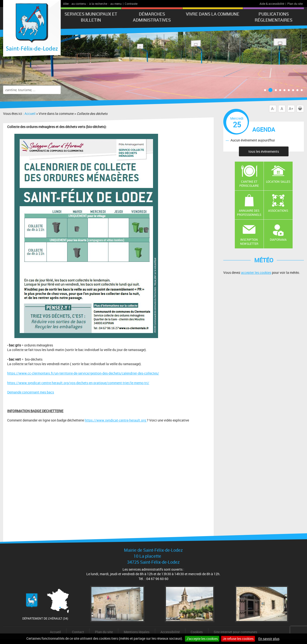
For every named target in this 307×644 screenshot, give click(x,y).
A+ (291, 109)
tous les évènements (264, 151)
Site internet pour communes (235, 632)
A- (273, 109)
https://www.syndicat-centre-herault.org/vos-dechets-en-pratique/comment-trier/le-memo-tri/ (78, 383)
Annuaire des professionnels (249, 213)
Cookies (197, 632)
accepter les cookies (256, 272)
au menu (116, 4)
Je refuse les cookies (238, 639)
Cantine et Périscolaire (249, 184)
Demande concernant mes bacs (31, 392)
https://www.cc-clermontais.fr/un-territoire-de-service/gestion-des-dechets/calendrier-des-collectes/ (83, 373)
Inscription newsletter (249, 242)
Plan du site (295, 4)
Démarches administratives (152, 17)
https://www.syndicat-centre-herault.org (116, 420)
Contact (78, 632)
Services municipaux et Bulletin (91, 17)
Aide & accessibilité (272, 4)
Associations (278, 211)
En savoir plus (269, 639)
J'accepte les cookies (202, 639)
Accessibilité (170, 632)
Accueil (30, 114)
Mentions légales (137, 632)
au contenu (79, 4)
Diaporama (278, 240)
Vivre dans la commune (213, 14)
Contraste (131, 4)
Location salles (278, 181)
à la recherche (98, 4)
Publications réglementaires (274, 17)
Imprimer (301, 109)
